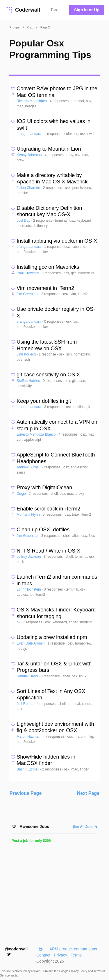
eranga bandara (29, 134)
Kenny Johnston (30, 155)
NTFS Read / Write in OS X (48, 551)
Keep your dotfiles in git (44, 401)
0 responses (54, 322)
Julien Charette (29, 188)
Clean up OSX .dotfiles (43, 530)
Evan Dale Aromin (31, 643)
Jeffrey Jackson (29, 557)
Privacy (60, 955)
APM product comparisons (73, 949)
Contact (43, 955)
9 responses (52, 273)
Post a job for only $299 (31, 841)
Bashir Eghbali (28, 769)
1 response (53, 134)
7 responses (55, 737)
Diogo (22, 494)
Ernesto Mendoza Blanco (36, 434)
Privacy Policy (79, 971)
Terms (76, 955)
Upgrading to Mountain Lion (49, 149)
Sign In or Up (87, 10)
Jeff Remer (26, 704)
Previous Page (26, 793)
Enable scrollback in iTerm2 (48, 509)
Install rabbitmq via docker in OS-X (57, 241)
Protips (15, 27)
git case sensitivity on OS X (48, 375)
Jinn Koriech (27, 354)
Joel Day (24, 221)
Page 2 (45, 27)
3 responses (51, 294)
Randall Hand (28, 676)
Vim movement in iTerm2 (45, 288)
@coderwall (16, 951)
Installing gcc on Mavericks (48, 267)
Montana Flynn (29, 515)
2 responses (53, 188)
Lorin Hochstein (29, 589)
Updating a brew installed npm (52, 637)
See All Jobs (85, 827)
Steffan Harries (29, 381)
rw (19, 622)
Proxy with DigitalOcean (44, 488)
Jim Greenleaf (28, 294)
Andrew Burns (28, 467)
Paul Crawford (28, 273)
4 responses (60, 101)
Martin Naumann (30, 737)
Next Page (88, 793)
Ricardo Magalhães (32, 101)
